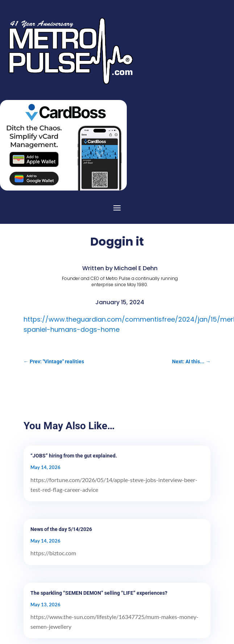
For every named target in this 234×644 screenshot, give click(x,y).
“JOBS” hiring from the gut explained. (74, 456)
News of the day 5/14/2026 (61, 529)
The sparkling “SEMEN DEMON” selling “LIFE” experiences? (99, 593)
